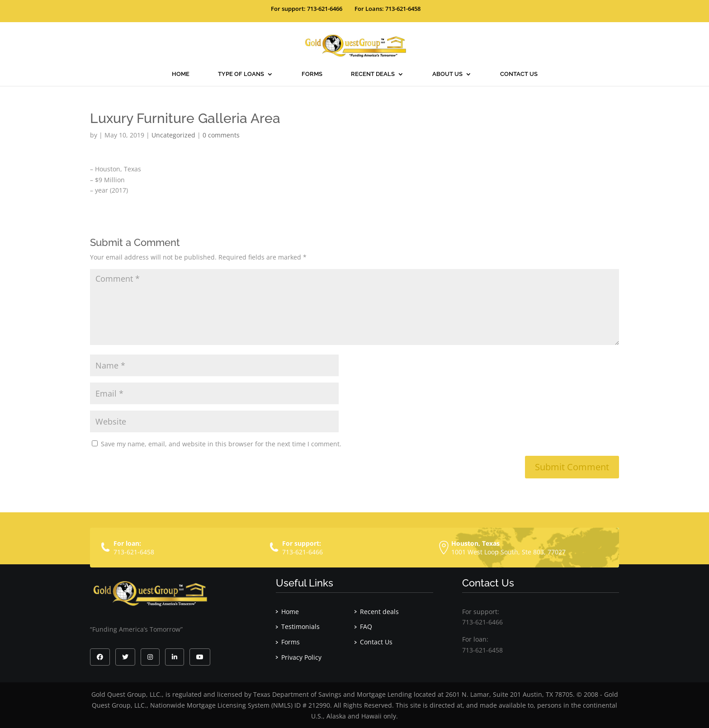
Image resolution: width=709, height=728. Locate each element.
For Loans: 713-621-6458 (388, 9)
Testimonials (300, 626)
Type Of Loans (241, 74)
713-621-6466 (303, 552)
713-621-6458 (134, 552)
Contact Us (519, 74)
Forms (312, 74)
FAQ (366, 626)
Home (181, 74)
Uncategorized (173, 135)
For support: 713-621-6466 (307, 9)
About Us (447, 74)
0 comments (221, 135)
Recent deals (373, 74)
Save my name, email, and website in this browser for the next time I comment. (221, 444)
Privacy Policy (301, 657)
